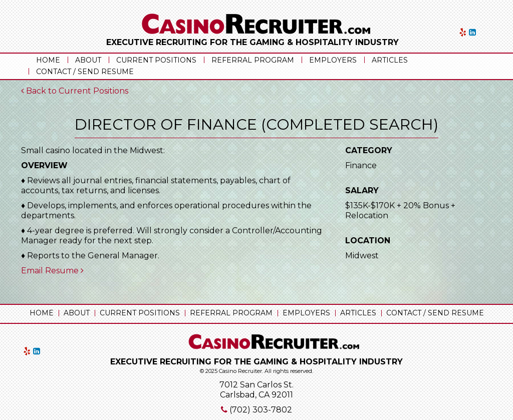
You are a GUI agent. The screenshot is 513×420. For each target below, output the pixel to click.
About (88, 60)
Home (48, 60)
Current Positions (156, 60)
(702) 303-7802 (261, 410)
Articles (390, 60)
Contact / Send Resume (85, 72)
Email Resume (52, 271)
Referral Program (253, 60)
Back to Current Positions (75, 91)
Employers (333, 60)
